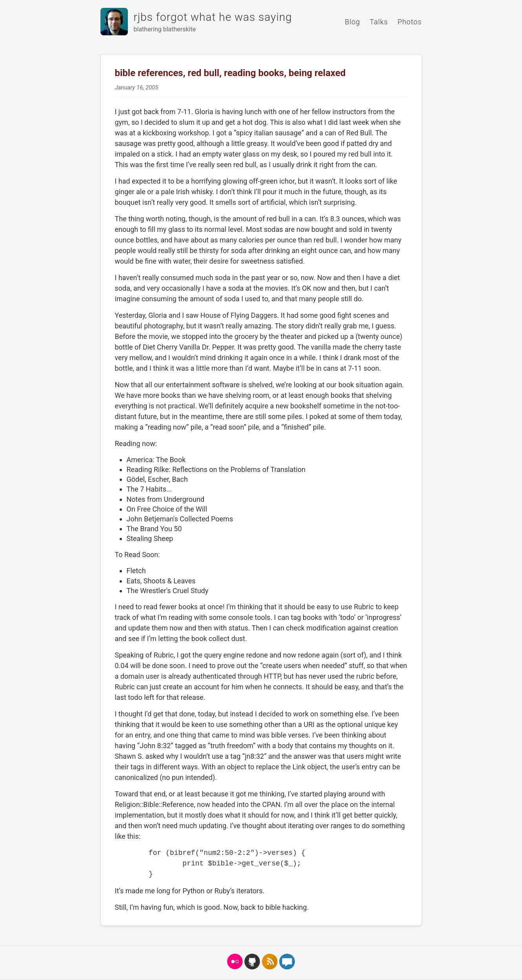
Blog (352, 22)
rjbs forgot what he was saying (213, 17)
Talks (379, 22)
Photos (410, 22)
